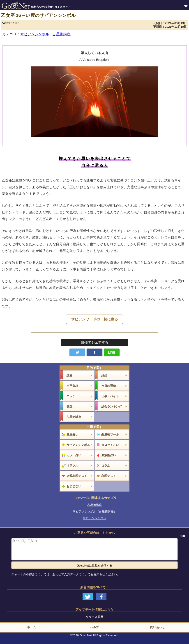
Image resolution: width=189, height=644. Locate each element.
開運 (69, 407)
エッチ (71, 396)
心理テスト (109, 476)
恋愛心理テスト (77, 476)
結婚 (104, 375)
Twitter (77, 352)
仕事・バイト (110, 396)
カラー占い (74, 455)
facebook (94, 352)
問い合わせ (158, 627)
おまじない (74, 486)
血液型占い (109, 455)
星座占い (72, 434)
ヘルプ (94, 627)
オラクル (72, 466)
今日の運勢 (109, 386)
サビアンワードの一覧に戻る (94, 319)
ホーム (31, 627)
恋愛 (69, 375)
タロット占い (110, 445)
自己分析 (72, 386)
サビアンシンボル (35, 34)
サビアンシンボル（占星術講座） (95, 511)
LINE (112, 352)
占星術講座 (62, 34)
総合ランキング (112, 407)
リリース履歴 (94, 617)
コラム (106, 466)
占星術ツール (110, 434)
